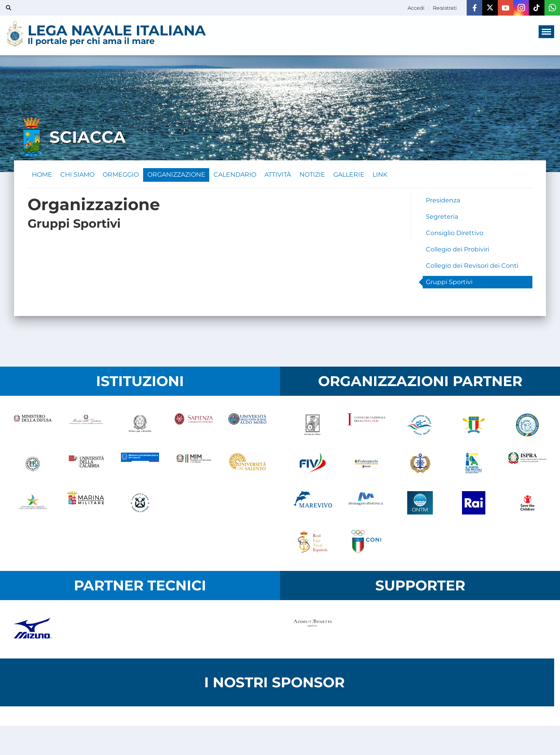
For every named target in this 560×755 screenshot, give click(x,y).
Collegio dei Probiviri (458, 251)
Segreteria (442, 219)
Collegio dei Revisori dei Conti (472, 268)
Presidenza (443, 202)
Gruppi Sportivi (449, 284)
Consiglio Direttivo (455, 235)
